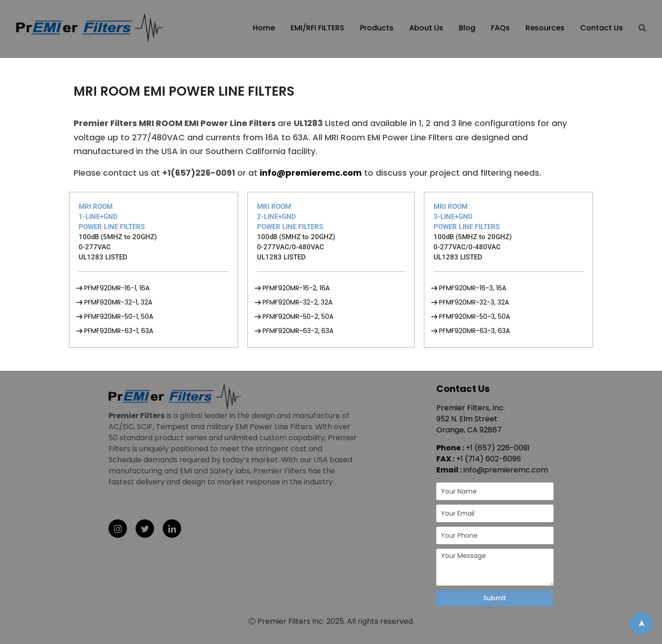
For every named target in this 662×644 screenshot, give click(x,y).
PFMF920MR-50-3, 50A (474, 316)
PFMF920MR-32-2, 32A (297, 302)
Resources (545, 28)
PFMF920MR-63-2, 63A (298, 331)
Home (264, 28)
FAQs (500, 28)
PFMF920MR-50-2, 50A (298, 316)
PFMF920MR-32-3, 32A (474, 302)
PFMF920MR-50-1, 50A (119, 316)
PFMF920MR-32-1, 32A (118, 302)
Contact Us (602, 28)
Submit (495, 598)
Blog (467, 28)
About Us (426, 28)
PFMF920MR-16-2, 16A (296, 288)
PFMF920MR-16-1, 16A (117, 288)
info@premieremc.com (506, 470)
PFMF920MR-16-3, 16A (473, 288)
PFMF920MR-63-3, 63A (474, 331)
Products (377, 28)
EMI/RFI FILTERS (317, 28)
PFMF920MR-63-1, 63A (119, 331)
